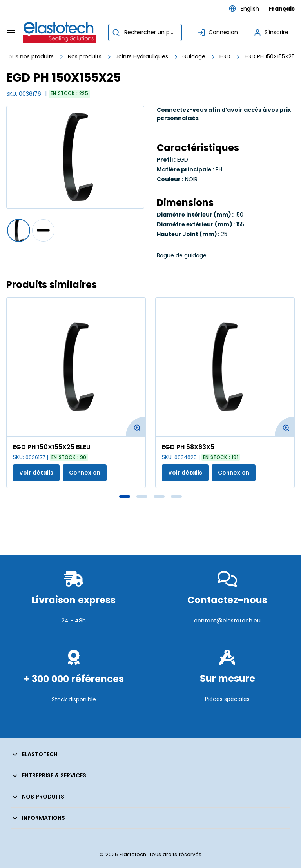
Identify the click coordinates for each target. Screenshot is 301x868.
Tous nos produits (29, 56)
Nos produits (85, 56)
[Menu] (11, 33)
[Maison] (60, 33)
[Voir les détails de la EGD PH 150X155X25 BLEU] (76, 367)
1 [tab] (125, 497)
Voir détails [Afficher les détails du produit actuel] (36, 473)
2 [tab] (142, 497)
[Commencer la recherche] (116, 33)
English (250, 9)
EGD (225, 56)
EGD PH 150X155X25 (270, 56)
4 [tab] (176, 497)
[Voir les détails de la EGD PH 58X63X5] (225, 367)
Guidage (194, 56)
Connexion (85, 473)
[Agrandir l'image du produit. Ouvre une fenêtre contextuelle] (136, 426)
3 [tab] (159, 497)
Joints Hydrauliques (142, 56)
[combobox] (145, 33)
